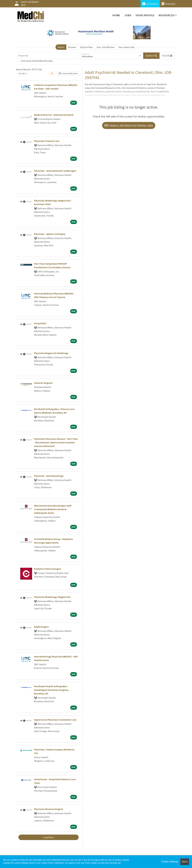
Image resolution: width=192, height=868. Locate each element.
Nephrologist (41, 627)
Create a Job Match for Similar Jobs (129, 125)
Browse (72, 47)
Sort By (22, 73)
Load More (49, 837)
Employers (169, 4)
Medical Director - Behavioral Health (54, 115)
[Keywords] (49, 56)
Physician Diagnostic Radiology (51, 353)
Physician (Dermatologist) (49, 809)
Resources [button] (167, 15)
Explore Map (86, 47)
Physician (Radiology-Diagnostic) (52, 597)
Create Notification (68, 73)
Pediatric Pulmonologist (48, 569)
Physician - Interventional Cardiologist (55, 171)
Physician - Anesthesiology (49, 476)
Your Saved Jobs (127, 47)
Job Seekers (150, 4)
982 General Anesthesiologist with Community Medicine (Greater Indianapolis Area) (53, 509)
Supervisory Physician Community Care (55, 720)
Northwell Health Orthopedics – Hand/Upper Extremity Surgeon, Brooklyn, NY (51, 690)
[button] (167, 56)
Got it (185, 862)
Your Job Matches (106, 47)
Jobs (128, 15)
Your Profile (145, 15)
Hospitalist (40, 323)
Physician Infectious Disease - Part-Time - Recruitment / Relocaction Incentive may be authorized (56, 442)
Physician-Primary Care (47, 141)
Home (116, 15)
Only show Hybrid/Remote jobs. (37, 61)
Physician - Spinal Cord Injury (50, 234)
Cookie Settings (170, 862)
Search (61, 47)
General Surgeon (43, 383)
